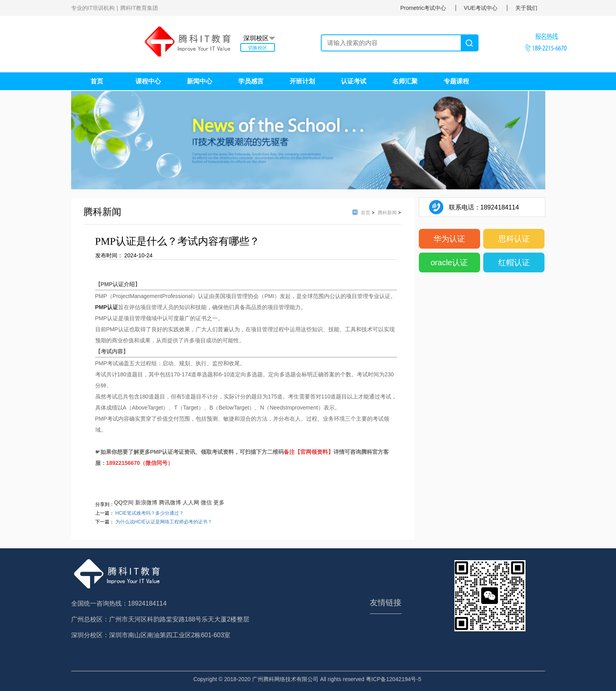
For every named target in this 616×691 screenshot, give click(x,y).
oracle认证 (449, 262)
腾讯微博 (170, 502)
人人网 (191, 502)
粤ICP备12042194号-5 (394, 679)
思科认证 (514, 239)
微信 (206, 502)
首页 (366, 213)
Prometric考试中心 (423, 8)
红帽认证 (514, 262)
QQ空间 (124, 502)
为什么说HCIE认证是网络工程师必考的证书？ (164, 522)
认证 (113, 307)
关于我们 (526, 8)
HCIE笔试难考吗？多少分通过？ (150, 513)
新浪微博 (146, 502)
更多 (219, 502)
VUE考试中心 (481, 8)
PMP (101, 307)
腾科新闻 (388, 213)
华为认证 (449, 239)
